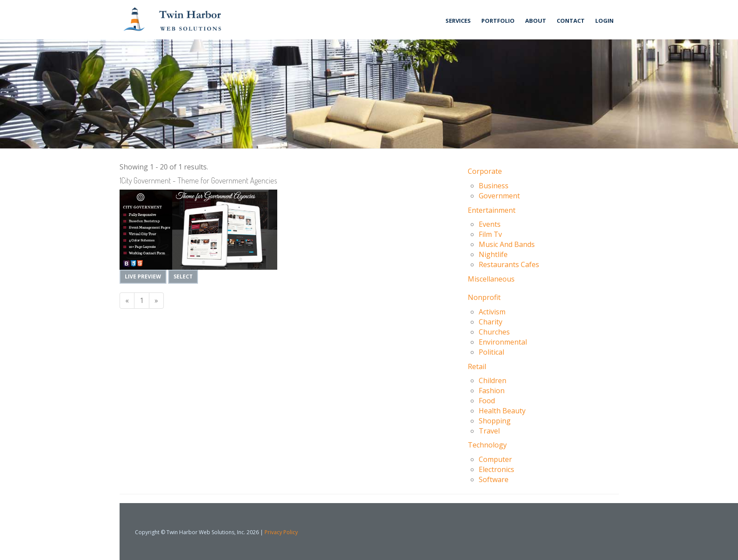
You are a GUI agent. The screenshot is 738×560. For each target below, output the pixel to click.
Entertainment (492, 210)
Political (491, 352)
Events (490, 224)
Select (183, 276)
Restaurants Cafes (509, 264)
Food (487, 401)
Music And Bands (507, 244)
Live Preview (143, 276)
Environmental (503, 342)
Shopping (495, 421)
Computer (495, 459)
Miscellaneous (491, 279)
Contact (571, 21)
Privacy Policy (281, 532)
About (536, 21)
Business (494, 186)
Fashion (492, 391)
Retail (477, 366)
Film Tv (490, 234)
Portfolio (498, 21)
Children (493, 380)
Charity (491, 322)
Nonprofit (484, 297)
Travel (489, 431)
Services (458, 21)
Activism (492, 312)
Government (499, 196)
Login (604, 21)
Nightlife (493, 254)
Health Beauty (502, 411)
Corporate (485, 171)
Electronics (496, 469)
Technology (487, 445)
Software (494, 479)
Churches (494, 332)
